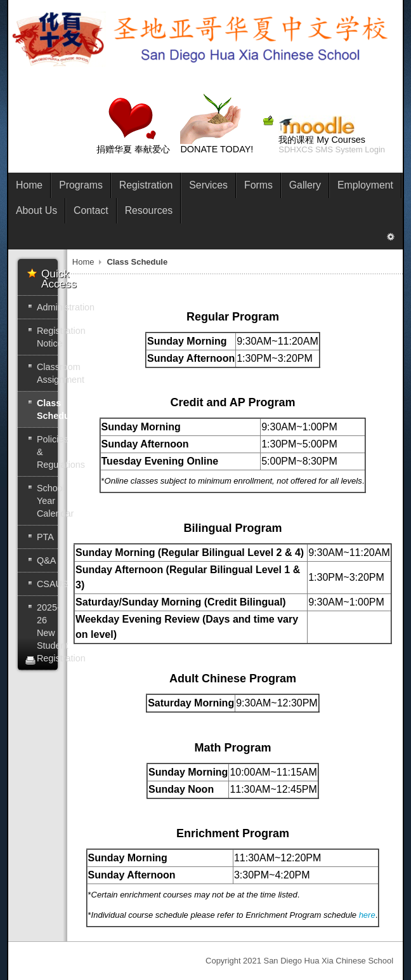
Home (83, 262)
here (367, 915)
